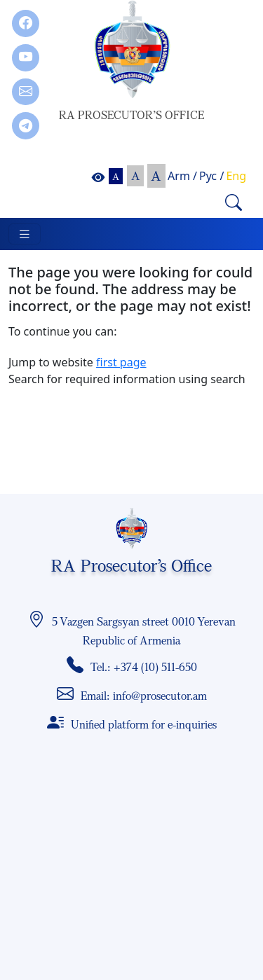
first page (121, 362)
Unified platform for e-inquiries (144, 724)
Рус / (211, 176)
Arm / (182, 176)
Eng (236, 176)
